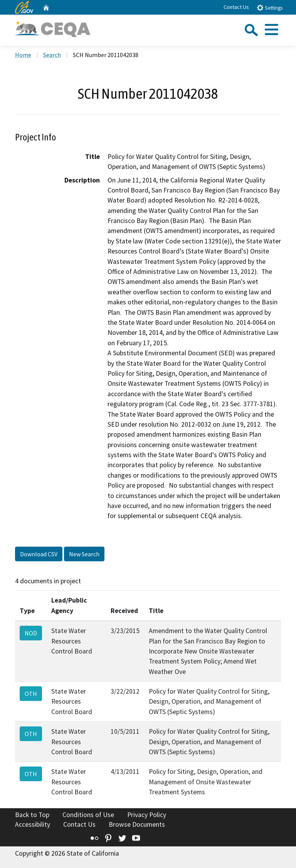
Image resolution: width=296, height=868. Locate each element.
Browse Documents (137, 824)
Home (23, 55)
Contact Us (236, 7)
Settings (270, 8)
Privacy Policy (147, 815)
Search (52, 55)
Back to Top (32, 815)
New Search (84, 554)
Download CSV (39, 554)
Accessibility (33, 824)
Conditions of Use (88, 815)
